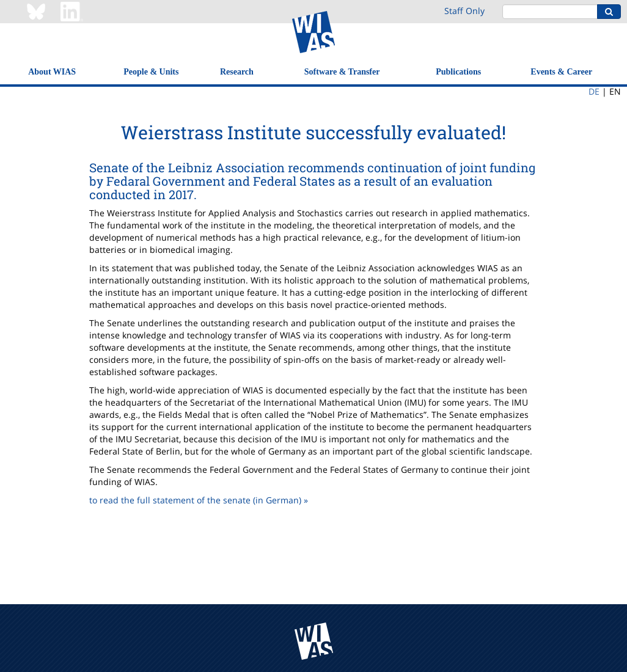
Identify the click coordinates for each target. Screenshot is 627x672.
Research (237, 72)
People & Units (151, 72)
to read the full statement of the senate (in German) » (199, 500)
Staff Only (464, 11)
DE (594, 91)
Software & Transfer (342, 72)
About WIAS (52, 72)
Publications (458, 72)
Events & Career (561, 72)
